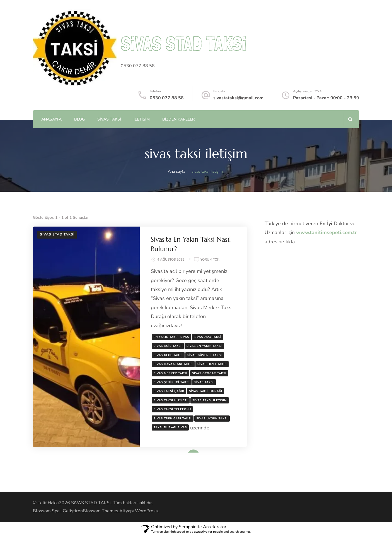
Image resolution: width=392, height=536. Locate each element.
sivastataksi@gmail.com (238, 98)
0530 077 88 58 (167, 98)
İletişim (142, 119)
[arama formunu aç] (350, 119)
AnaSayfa (51, 119)
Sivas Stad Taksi (57, 234)
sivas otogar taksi (209, 373)
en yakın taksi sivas (171, 337)
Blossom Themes (101, 511)
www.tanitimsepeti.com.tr (326, 232)
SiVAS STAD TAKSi (183, 44)
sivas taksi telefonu (172, 409)
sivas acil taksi (168, 346)
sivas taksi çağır (169, 391)
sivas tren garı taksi (173, 419)
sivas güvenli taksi (205, 355)
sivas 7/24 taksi (208, 337)
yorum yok (210, 260)
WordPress (146, 511)
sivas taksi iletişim (210, 400)
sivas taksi (204, 382)
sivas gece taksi (168, 355)
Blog (79, 119)
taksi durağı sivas (170, 427)
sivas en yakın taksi (204, 346)
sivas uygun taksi (212, 419)
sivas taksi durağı (206, 391)
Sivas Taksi (109, 119)
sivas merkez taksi (170, 373)
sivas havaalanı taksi (173, 364)
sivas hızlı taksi (212, 364)
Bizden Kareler (178, 119)
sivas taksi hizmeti (171, 400)
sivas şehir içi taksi (172, 382)
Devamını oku (185, 451)
